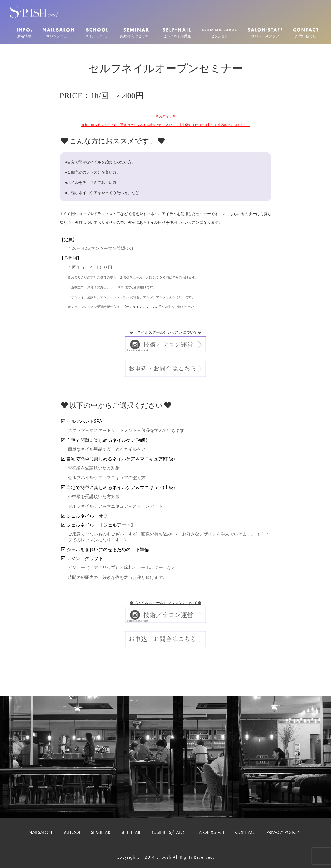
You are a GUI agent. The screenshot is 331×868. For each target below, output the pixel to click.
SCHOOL (71, 832)
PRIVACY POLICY (283, 832)
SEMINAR (100, 832)
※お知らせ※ (165, 116)
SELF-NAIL (130, 832)
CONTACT (246, 832)
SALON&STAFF (211, 832)
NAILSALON (40, 832)
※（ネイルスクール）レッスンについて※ (165, 332)
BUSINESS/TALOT (168, 832)
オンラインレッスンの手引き (147, 307)
